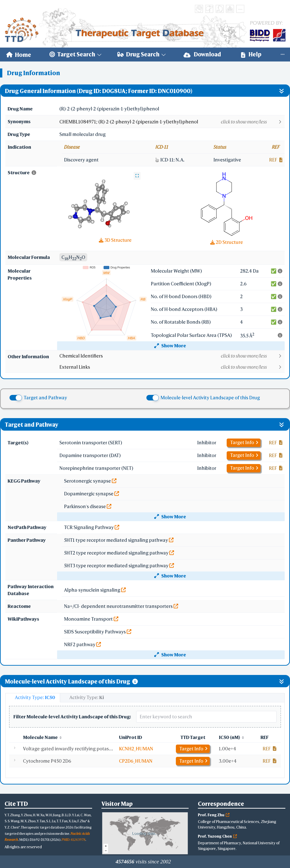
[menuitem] (19, 55)
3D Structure (115, 240)
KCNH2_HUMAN (136, 749)
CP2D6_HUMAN (136, 761)
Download (202, 54)
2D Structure (227, 242)
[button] (172, 122)
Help (251, 54)
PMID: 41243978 (74, 840)
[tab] (33, 698)
